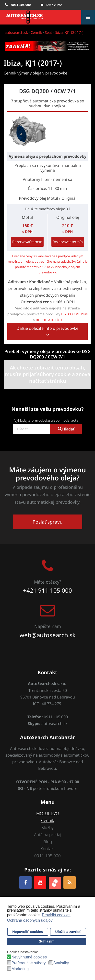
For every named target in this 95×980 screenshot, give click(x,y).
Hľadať (66, 429)
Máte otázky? (48, 582)
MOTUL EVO (48, 813)
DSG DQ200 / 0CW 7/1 (47, 91)
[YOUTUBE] (40, 882)
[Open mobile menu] (51, 5)
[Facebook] (25, 882)
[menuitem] (18, 5)
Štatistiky (61, 963)
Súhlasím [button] (47, 941)
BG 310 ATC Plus (49, 320)
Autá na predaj (48, 835)
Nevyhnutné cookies (29, 957)
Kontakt (48, 849)
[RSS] (70, 882)
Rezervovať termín (27, 242)
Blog (48, 842)
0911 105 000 (47, 856)
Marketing (20, 969)
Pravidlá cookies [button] (56, 915)
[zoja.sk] (55, 882)
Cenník (47, 820)
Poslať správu (48, 522)
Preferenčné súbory (29, 963)
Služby (48, 827)
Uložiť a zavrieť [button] (68, 932)
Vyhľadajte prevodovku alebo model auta (46, 420)
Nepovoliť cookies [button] (28, 932)
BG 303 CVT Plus (74, 314)
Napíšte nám (48, 626)
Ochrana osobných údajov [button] (30, 920)
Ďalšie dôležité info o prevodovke (47, 332)
